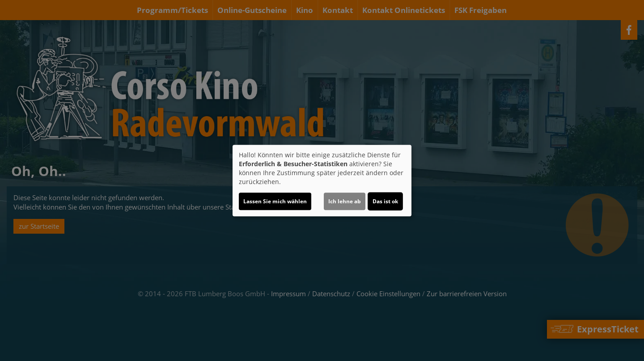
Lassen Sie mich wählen (275, 201)
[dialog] (322, 180)
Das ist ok (385, 201)
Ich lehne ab (345, 201)
